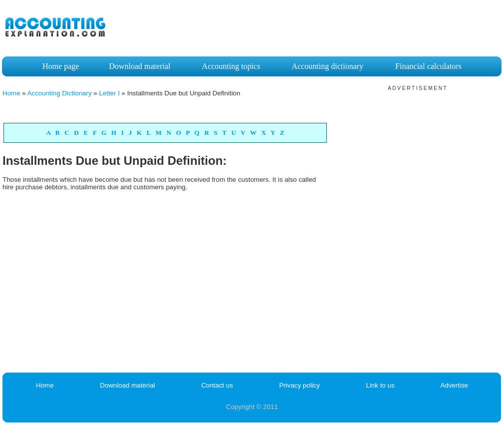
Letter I (109, 93)
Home (11, 93)
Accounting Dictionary (60, 93)
